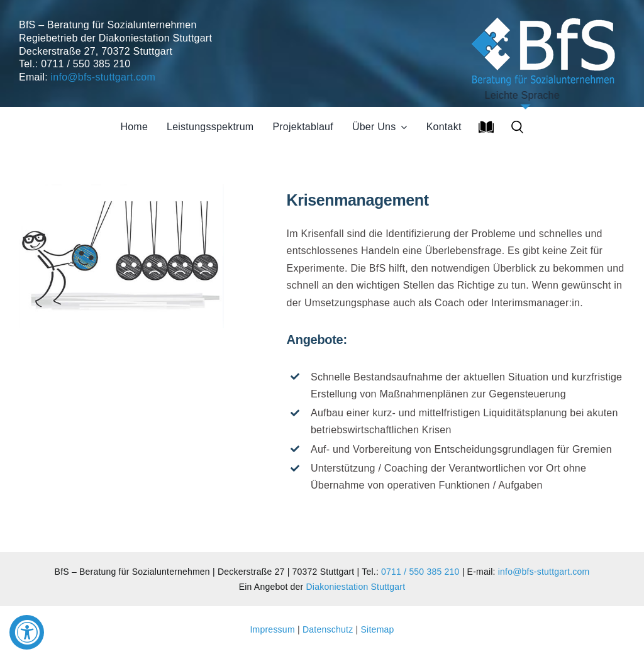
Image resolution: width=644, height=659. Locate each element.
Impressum (274, 629)
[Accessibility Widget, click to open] (27, 632)
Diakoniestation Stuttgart (356, 587)
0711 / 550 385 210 (420, 572)
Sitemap (378, 629)
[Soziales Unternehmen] (546, 15)
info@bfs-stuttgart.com (103, 77)
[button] (518, 127)
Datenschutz (328, 629)
